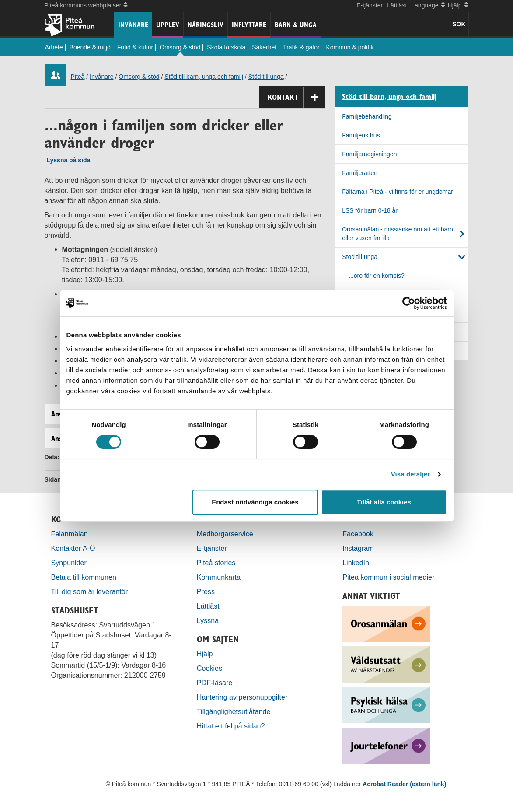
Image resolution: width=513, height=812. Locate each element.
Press (206, 591)
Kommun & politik (350, 47)
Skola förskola (226, 47)
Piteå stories (216, 563)
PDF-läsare (215, 682)
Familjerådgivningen (369, 154)
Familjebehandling (367, 116)
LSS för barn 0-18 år (370, 210)
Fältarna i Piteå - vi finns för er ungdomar (398, 192)
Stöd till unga (266, 77)
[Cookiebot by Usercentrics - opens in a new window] (409, 303)
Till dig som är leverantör (91, 591)
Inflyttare (249, 25)
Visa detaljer (410, 474)
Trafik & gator (301, 47)
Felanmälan (70, 534)
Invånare (133, 25)
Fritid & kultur (135, 47)
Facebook (358, 534)
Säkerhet (264, 47)
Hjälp (205, 654)
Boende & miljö (90, 47)
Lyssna (208, 620)
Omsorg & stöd (180, 47)
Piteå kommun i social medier (388, 577)
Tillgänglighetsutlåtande (234, 711)
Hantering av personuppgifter (242, 697)
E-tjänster (370, 5)
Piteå (78, 77)
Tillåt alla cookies (384, 502)
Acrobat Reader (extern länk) (404, 784)
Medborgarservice (225, 534)
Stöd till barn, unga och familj (204, 77)
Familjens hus (361, 135)
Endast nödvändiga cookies (255, 502)
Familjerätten (360, 173)
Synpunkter (69, 563)
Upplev (168, 25)
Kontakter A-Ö (73, 548)
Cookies (209, 668)
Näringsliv (206, 25)
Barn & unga (296, 25)
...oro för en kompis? (377, 276)
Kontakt (296, 97)
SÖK (459, 24)
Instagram (358, 548)
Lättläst (397, 5)
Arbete (54, 47)
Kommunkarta (219, 577)
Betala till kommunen (84, 577)
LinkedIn (356, 563)
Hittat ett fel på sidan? (231, 726)
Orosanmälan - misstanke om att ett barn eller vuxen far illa (398, 234)
